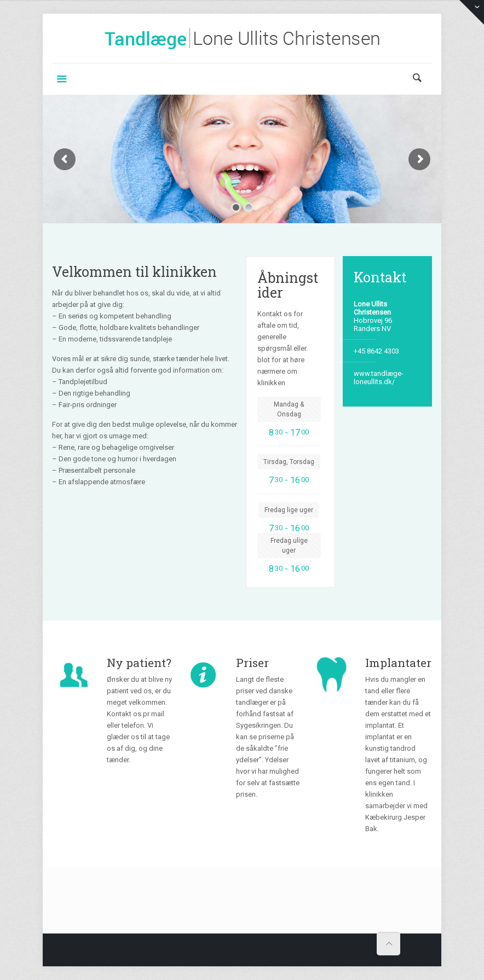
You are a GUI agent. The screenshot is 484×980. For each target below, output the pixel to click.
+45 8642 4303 (376, 351)
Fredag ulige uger (289, 546)
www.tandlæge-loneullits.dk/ (379, 378)
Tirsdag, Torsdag (289, 462)
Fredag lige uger (289, 510)
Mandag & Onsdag (289, 409)
